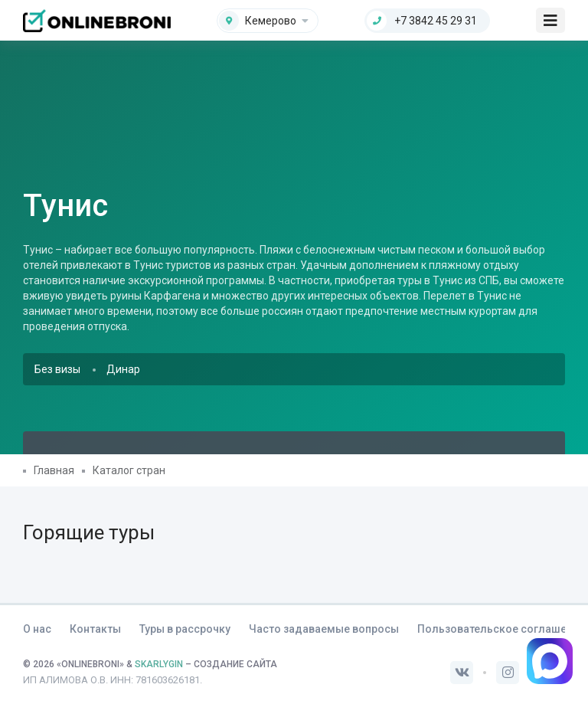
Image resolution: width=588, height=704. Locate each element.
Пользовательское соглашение (501, 629)
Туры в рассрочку (185, 629)
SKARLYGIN (159, 664)
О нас (37, 629)
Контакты (95, 629)
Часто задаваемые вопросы (324, 629)
